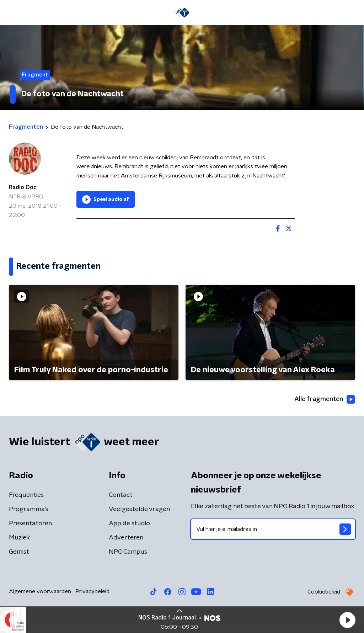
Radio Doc (23, 187)
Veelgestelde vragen (139, 509)
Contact (121, 495)
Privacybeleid (92, 591)
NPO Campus (128, 552)
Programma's (29, 509)
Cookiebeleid (324, 592)
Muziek (19, 538)
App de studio (129, 523)
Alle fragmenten (324, 400)
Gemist (19, 552)
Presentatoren (30, 523)
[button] (347, 620)
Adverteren (126, 538)
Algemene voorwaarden (40, 591)
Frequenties (26, 495)
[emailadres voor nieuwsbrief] (273, 529)
